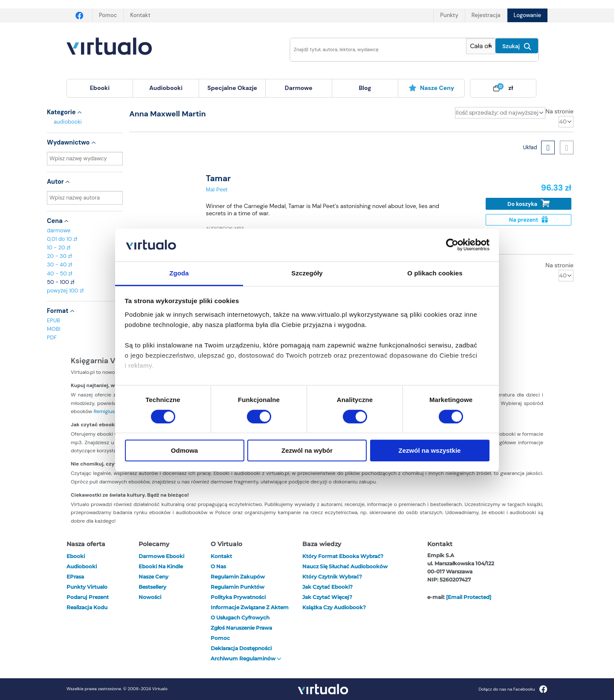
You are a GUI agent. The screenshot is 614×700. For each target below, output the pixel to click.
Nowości (150, 597)
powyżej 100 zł (65, 291)
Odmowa (184, 450)
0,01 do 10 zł (62, 239)
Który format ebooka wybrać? (343, 556)
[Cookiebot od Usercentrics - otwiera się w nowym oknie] (452, 245)
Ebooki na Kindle (161, 566)
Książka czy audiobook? (334, 607)
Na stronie (559, 111)
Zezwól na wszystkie (430, 450)
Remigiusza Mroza (114, 411)
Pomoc (108, 15)
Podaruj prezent (88, 597)
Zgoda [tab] (179, 273)
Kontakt (140, 15)
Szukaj (517, 46)
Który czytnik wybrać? (332, 577)
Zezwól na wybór (307, 450)
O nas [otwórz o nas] (218, 566)
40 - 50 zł (59, 273)
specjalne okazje (232, 88)
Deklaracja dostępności (241, 648)
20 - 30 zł (59, 256)
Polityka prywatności (238, 597)
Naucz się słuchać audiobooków (345, 566)
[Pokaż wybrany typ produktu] (481, 46)
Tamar (218, 178)
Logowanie (527, 15)
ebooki (76, 556)
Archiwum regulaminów (246, 658)
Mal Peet (217, 189)
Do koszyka (529, 204)
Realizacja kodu (87, 607)
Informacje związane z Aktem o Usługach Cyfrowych (250, 612)
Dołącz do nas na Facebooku (513, 689)
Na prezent (529, 220)
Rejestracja (486, 15)
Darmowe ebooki (161, 556)
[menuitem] (100, 88)
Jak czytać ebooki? (327, 587)
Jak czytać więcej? (327, 597)
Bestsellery (152, 587)
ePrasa (75, 577)
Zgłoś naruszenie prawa (241, 628)
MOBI (54, 329)
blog (365, 88)
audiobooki (68, 122)
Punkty (449, 15)
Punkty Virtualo (87, 587)
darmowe (299, 88)
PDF (52, 337)
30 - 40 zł (59, 265)
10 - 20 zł (59, 247)
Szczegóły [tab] (307, 273)
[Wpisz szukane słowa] (372, 50)
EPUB (54, 320)
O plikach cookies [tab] (435, 273)
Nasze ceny (431, 88)
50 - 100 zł (61, 282)
